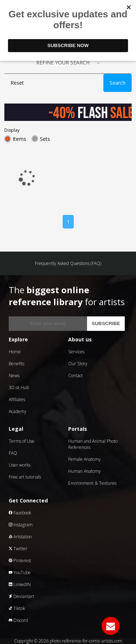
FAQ (13, 453)
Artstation (20, 537)
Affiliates (17, 399)
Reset (17, 83)
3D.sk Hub (19, 388)
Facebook (20, 513)
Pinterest (20, 561)
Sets (45, 139)
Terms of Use (22, 441)
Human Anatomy (85, 471)
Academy (18, 411)
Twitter (18, 549)
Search (118, 83)
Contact (75, 376)
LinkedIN (20, 584)
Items (19, 139)
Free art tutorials (25, 477)
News (14, 376)
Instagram (21, 525)
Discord (18, 620)
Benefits (17, 364)
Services (76, 352)
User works (20, 465)
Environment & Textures (92, 483)
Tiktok (17, 608)
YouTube (20, 573)
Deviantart (21, 596)
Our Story (78, 364)
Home (15, 352)
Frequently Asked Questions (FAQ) (68, 263)
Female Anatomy (85, 459)
